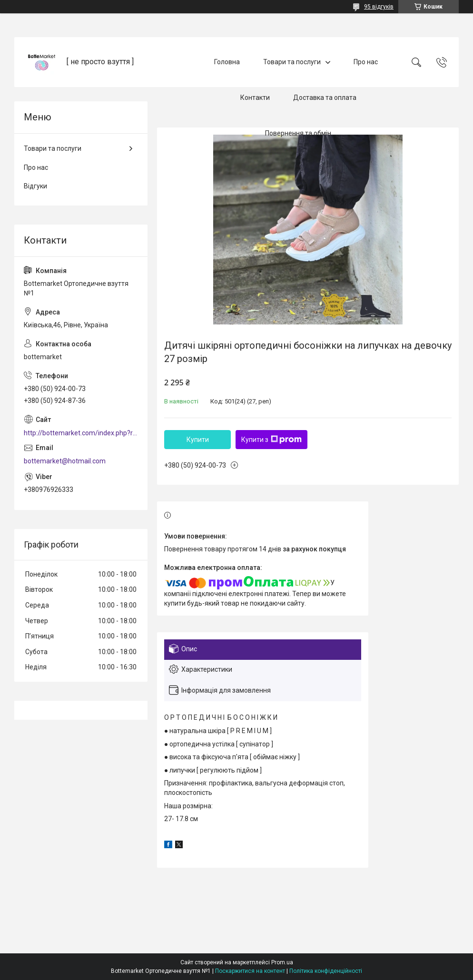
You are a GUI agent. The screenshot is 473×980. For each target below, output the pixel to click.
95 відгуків (379, 7)
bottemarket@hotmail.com (65, 461)
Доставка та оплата (325, 98)
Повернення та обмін (298, 133)
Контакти (255, 98)
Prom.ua (282, 962)
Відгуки (35, 186)
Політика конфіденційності (326, 971)
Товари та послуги (292, 62)
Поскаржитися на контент (250, 971)
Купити (198, 440)
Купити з (271, 440)
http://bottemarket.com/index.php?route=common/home (81, 433)
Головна (227, 62)
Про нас (366, 62)
